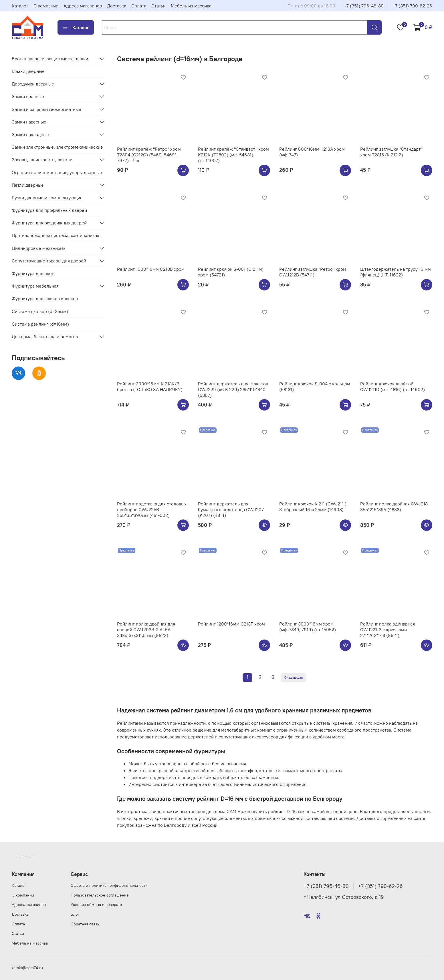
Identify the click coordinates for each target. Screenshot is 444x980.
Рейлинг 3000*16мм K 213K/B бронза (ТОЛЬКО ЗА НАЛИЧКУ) (150, 387)
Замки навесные (29, 122)
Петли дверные (28, 185)
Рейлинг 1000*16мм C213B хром (151, 269)
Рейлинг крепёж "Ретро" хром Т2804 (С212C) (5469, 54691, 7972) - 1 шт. (149, 155)
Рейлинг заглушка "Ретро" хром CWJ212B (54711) (313, 272)
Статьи (158, 6)
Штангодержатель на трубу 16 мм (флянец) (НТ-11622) (396, 272)
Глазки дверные (28, 71)
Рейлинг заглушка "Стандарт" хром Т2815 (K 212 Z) (391, 152)
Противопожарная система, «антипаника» (55, 235)
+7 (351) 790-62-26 (412, 6)
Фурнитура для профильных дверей (49, 210)
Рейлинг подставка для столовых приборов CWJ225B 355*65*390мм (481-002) (152, 509)
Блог (75, 914)
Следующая (294, 677)
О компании (46, 6)
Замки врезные (28, 96)
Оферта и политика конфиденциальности (109, 885)
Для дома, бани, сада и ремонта (45, 336)
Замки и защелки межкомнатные (46, 109)
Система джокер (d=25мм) (40, 311)
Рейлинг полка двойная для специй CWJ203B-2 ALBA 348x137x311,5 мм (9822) (146, 630)
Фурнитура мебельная (35, 286)
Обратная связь (85, 924)
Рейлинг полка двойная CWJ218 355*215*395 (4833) (394, 507)
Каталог (20, 6)
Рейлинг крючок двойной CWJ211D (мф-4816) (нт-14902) (393, 387)
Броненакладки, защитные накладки (50, 59)
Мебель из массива (191, 6)
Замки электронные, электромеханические (57, 147)
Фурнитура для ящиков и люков (45, 298)
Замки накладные (30, 134)
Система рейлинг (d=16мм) (40, 324)
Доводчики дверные (33, 84)
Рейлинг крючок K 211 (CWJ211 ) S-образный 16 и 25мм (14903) (313, 507)
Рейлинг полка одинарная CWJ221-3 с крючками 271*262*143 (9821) (387, 630)
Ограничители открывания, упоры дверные (57, 172)
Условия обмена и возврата (96, 905)
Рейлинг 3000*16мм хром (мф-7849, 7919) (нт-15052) (308, 627)
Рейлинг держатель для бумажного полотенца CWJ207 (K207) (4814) (231, 509)
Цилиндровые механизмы (39, 248)
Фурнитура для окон (33, 273)
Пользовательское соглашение (100, 895)
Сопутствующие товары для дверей (49, 261)
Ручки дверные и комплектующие (47, 198)
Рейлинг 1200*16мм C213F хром (231, 624)
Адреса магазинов (83, 6)
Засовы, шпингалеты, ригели (42, 160)
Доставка (117, 6)
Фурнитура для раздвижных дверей (49, 223)
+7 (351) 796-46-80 (364, 6)
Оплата (139, 6)
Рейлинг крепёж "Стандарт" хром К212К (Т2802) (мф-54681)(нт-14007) (233, 155)
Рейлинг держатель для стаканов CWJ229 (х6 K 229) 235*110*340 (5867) (233, 389)
